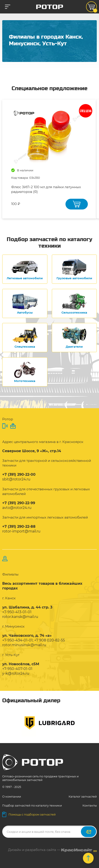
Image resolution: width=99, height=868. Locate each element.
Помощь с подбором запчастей (29, 814)
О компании (12, 796)
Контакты (90, 805)
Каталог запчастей (83, 796)
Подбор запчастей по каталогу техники (32, 805)
